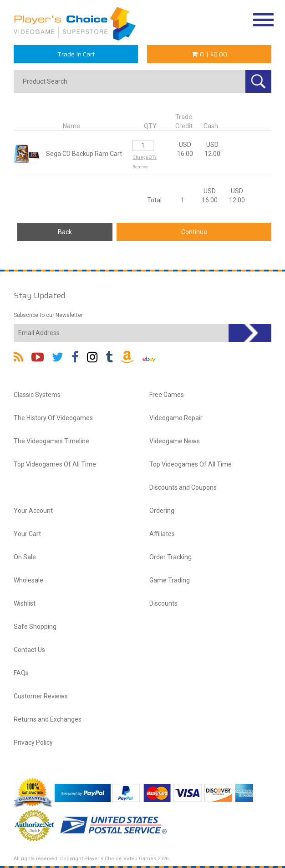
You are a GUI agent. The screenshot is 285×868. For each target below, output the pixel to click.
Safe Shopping (35, 627)
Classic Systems (37, 395)
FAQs (21, 673)
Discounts (163, 603)
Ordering (162, 511)
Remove (140, 167)
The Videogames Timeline (51, 441)
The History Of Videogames (53, 418)
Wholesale (28, 580)
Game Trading (170, 580)
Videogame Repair (176, 418)
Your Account (33, 511)
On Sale (25, 557)
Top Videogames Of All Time (55, 464)
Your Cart (27, 534)
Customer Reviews (41, 696)
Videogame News (175, 441)
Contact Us (29, 650)
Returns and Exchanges (48, 719)
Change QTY (145, 157)
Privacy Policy (33, 743)
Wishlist (25, 603)
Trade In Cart (76, 54)
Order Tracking (170, 557)
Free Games (167, 395)
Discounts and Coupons (183, 487)
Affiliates (162, 534)
